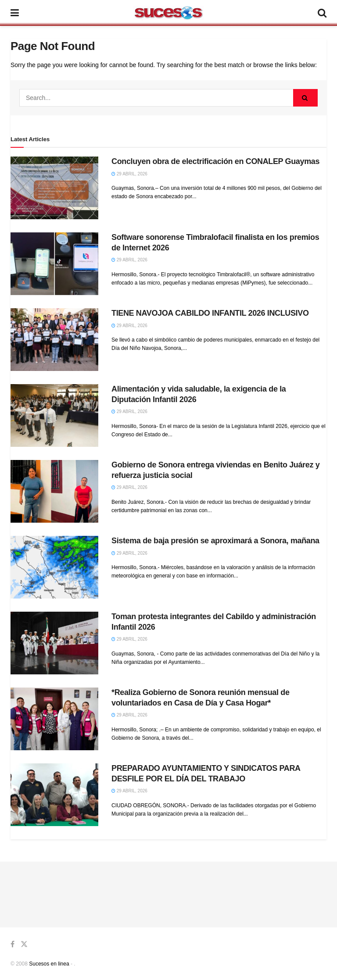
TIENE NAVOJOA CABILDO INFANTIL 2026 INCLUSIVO (210, 313)
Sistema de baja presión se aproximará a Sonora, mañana (215, 541)
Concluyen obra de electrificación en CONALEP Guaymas (215, 161)
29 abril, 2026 (129, 174)
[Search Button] (305, 98)
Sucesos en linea (49, 964)
